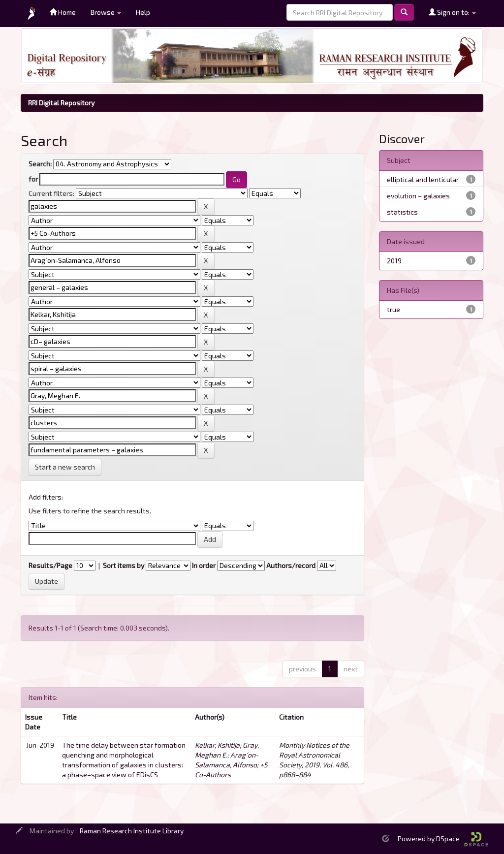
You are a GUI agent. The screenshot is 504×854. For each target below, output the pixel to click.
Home (63, 12)
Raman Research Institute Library (132, 831)
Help (143, 12)
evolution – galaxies (418, 196)
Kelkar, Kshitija (217, 745)
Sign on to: (452, 12)
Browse (106, 12)
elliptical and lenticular (423, 179)
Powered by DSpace (443, 838)
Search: (40, 164)
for (33, 179)
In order (204, 565)
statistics (402, 212)
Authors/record (291, 565)
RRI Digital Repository (61, 103)
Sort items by (124, 565)
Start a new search (65, 467)
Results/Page (50, 565)
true (394, 309)
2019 (394, 261)
